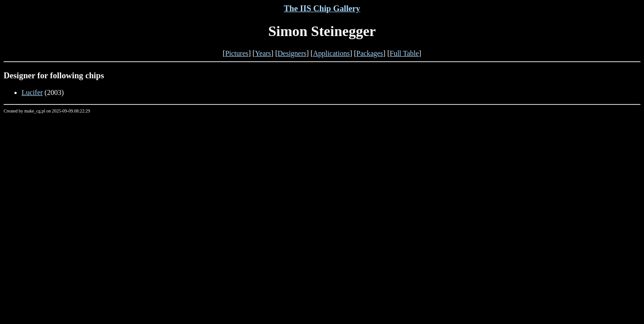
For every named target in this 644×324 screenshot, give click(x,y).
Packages (370, 53)
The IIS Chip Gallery (322, 8)
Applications (331, 53)
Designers (292, 53)
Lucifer (32, 92)
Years (263, 53)
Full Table (405, 53)
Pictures (237, 53)
